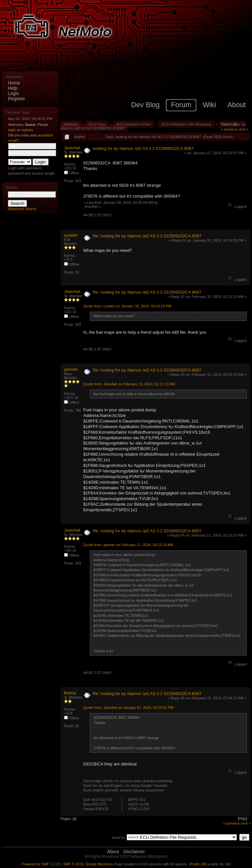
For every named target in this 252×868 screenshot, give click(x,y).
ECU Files (97, 124)
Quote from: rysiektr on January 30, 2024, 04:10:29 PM (127, 306)
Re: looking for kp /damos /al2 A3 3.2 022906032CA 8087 (147, 236)
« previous (229, 129)
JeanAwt (72, 148)
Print (243, 819)
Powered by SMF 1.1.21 (41, 864)
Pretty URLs (200, 864)
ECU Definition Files (133, 124)
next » (243, 129)
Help (13, 88)
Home (14, 83)
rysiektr (71, 235)
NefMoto (71, 124)
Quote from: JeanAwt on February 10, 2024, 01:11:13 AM (129, 384)
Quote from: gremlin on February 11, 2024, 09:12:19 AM (128, 545)
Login (13, 93)
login (12, 130)
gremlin (71, 369)
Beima (70, 693)
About (113, 852)
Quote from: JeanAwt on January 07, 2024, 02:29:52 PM (128, 708)
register (27, 130)
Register (16, 99)
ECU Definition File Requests (186, 124)
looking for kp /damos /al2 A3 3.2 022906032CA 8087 (143, 148)
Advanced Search (22, 209)
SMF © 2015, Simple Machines (88, 864)
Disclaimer (134, 852)
